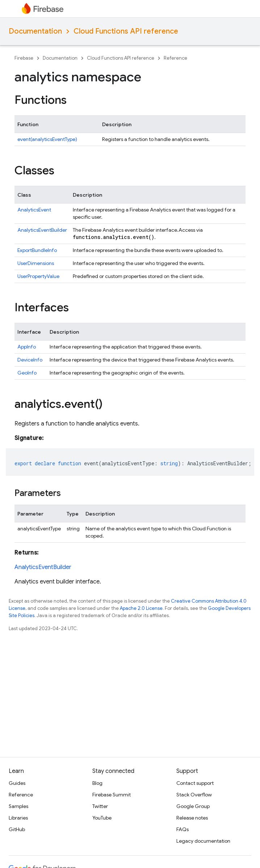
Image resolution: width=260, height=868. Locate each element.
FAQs (183, 829)
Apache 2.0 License (141, 608)
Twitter (100, 806)
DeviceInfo (30, 360)
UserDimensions (36, 263)
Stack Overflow (194, 795)
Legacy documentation (203, 841)
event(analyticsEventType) (47, 139)
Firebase (24, 58)
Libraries (18, 818)
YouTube (102, 818)
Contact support (195, 783)
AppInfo (27, 347)
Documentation (35, 31)
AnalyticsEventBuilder (42, 230)
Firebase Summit (112, 795)
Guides (17, 783)
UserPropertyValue (38, 276)
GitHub (17, 829)
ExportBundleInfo (37, 250)
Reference (175, 58)
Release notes (192, 818)
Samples (18, 806)
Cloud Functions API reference (126, 31)
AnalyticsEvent (34, 210)
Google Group (193, 806)
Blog (97, 783)
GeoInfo (27, 373)
